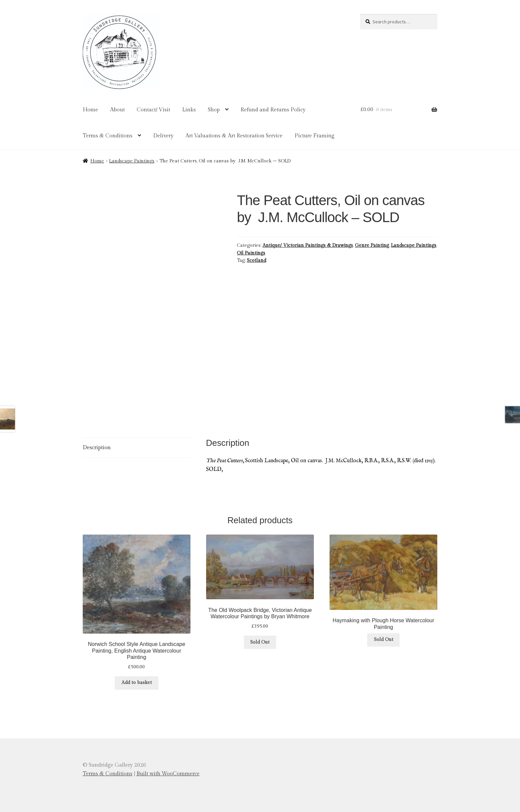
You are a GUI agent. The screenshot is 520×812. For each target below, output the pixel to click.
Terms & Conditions (108, 136)
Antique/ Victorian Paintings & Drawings (308, 245)
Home (90, 110)
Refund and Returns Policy (273, 110)
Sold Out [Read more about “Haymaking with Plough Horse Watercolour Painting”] (384, 640)
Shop (214, 110)
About (117, 110)
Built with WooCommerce (168, 774)
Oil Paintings (251, 253)
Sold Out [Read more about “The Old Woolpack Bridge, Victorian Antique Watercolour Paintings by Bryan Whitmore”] (260, 642)
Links (189, 110)
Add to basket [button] (137, 683)
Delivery (163, 136)
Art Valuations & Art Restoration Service (234, 136)
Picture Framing (315, 136)
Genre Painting (372, 245)
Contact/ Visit (153, 110)
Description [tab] (97, 448)
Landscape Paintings (132, 161)
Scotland (256, 260)
